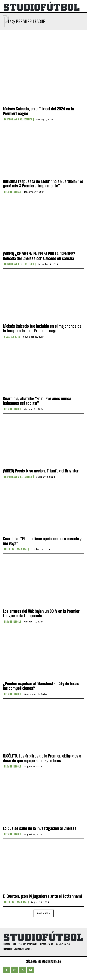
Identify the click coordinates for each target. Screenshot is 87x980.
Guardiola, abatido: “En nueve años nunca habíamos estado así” (37, 401)
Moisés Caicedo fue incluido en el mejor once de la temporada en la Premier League (42, 328)
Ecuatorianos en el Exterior (19, 264)
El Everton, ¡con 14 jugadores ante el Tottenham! (42, 896)
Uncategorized (12, 337)
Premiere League (13, 192)
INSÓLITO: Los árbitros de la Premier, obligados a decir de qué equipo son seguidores (42, 758)
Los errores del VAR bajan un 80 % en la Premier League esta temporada (41, 613)
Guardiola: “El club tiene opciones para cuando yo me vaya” (43, 541)
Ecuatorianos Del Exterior (18, 119)
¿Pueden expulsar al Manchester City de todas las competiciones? (41, 686)
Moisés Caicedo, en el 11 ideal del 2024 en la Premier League (38, 111)
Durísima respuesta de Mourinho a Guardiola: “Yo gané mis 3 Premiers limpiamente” (43, 184)
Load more (44, 913)
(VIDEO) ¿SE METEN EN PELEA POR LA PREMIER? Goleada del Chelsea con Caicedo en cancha (39, 256)
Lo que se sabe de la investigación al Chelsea (40, 828)
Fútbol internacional (16, 549)
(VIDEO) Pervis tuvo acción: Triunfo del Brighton (41, 471)
